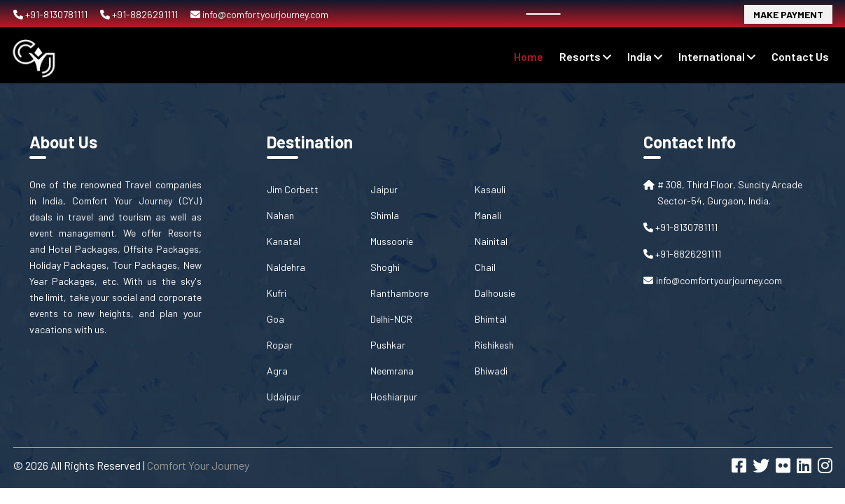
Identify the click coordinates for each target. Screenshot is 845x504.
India (645, 56)
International (717, 56)
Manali (488, 215)
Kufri (277, 293)
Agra (277, 371)
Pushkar (388, 345)
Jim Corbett (293, 189)
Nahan (280, 215)
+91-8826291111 (140, 14)
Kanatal (284, 241)
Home (529, 56)
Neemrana (392, 371)
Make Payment (788, 14)
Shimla (385, 215)
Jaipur (384, 189)
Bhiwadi (491, 371)
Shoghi (385, 267)
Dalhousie (495, 293)
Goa (275, 319)
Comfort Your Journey (198, 465)
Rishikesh (494, 345)
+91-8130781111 (51, 14)
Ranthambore (399, 293)
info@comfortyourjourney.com (259, 14)
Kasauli (490, 189)
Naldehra (286, 267)
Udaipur (284, 397)
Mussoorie (392, 241)
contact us (800, 56)
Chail (485, 267)
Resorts (585, 56)
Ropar (280, 345)
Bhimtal (491, 319)
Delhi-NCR (391, 319)
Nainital (491, 241)
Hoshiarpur (394, 397)
